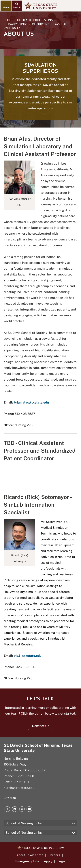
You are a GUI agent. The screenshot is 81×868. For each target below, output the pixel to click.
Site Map (10, 798)
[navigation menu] (6, 6)
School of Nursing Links (24, 823)
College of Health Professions (28, 20)
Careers (54, 855)
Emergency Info (27, 861)
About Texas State (30, 855)
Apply (48, 861)
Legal (62, 861)
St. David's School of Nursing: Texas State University (36, 26)
